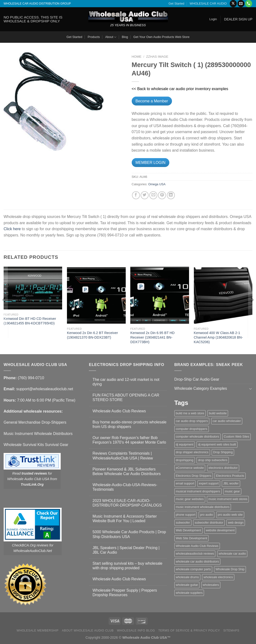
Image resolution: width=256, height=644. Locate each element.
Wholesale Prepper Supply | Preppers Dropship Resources (125, 593)
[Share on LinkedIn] (171, 195)
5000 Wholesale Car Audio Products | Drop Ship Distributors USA (129, 534)
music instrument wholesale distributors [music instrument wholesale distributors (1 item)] (203, 507)
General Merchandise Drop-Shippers (35, 422)
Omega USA (157, 184)
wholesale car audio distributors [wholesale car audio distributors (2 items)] (197, 561)
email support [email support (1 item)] (185, 483)
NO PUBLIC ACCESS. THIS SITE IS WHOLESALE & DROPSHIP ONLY (33, 19)
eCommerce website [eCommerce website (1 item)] (190, 468)
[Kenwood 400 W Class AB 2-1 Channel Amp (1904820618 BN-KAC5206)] (223, 295)
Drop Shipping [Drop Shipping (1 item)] (223, 452)
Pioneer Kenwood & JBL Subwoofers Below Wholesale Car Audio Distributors (127, 471)
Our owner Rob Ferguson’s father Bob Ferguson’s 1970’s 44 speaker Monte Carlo (129, 440)
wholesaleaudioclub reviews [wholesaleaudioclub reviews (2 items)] (195, 554)
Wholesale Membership (38, 631)
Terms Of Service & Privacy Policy (189, 631)
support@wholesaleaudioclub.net (45, 389)
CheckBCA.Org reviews (30, 545)
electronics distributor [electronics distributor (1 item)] (223, 468)
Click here (12, 229)
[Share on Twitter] (145, 195)
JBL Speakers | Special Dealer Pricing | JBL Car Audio (126, 550)
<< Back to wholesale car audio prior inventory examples (180, 89)
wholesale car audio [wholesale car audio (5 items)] (232, 554)
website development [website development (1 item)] (220, 530)
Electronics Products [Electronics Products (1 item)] (230, 476)
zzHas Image (157, 57)
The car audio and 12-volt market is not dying (126, 382)
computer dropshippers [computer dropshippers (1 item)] (192, 429)
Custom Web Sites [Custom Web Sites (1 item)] (236, 437)
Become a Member (152, 101)
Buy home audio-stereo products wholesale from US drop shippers (129, 424)
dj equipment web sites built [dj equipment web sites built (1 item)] (217, 444)
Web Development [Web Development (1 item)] (188, 530)
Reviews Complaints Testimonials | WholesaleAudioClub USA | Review (123, 456)
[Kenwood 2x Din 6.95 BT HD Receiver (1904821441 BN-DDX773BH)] (160, 295)
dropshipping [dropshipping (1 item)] (185, 460)
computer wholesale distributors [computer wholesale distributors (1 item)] (197, 437)
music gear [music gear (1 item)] (232, 491)
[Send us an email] (241, 4)
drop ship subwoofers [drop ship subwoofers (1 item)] (213, 460)
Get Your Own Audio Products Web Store (161, 37)
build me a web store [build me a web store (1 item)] (190, 413)
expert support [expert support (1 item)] (209, 483)
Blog (125, 37)
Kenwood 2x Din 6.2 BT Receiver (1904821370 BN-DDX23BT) (92, 335)
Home (137, 57)
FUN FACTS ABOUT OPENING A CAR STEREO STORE (126, 397)
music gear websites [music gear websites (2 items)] (190, 499)
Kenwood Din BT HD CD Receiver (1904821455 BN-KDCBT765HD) (30, 321)
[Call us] (249, 4)
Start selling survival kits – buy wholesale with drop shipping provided (127, 566)
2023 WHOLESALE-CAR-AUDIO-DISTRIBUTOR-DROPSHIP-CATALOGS (127, 503)
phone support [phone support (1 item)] (186, 515)
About (111, 37)
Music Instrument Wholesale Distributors (38, 434)
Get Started (176, 3)
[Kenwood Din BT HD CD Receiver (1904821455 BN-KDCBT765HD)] (33, 288)
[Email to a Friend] (153, 195)
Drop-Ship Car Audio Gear (197, 379)
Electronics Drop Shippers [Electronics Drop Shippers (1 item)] (194, 476)
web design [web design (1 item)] (236, 523)
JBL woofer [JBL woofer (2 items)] (231, 483)
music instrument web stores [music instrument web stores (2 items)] (228, 499)
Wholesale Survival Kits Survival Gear (36, 445)
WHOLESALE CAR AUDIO (208, 3)
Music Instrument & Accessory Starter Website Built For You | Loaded (125, 519)
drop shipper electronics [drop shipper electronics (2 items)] (192, 452)
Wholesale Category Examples (201, 388)
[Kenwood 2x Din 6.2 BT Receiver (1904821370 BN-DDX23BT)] (96, 295)
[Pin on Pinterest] (162, 195)
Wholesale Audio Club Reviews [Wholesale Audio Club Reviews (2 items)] (197, 546)
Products (94, 37)
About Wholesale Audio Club (88, 631)
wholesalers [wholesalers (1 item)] (211, 585)
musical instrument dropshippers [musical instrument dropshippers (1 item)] (198, 491)
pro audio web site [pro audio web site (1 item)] (230, 515)
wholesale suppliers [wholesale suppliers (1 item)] (189, 593)
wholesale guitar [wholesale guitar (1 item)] (187, 585)
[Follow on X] (233, 4)
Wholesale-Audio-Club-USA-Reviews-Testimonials (125, 487)
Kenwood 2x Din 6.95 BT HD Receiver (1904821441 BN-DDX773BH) (152, 337)
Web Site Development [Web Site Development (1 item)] (192, 538)
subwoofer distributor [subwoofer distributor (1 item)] (209, 523)
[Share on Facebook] (136, 195)
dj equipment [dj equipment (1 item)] (185, 444)
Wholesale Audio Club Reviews (119, 411)
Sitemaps (231, 631)
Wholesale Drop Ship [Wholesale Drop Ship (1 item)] (230, 569)
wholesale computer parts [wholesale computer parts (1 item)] (193, 569)
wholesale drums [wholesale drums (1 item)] (187, 577)
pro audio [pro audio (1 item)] (207, 515)
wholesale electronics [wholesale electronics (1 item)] (218, 577)
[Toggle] (250, 389)
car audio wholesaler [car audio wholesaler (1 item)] (227, 421)
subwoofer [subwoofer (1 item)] (183, 523)
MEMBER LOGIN (151, 163)
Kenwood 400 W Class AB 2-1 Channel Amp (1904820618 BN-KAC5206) (218, 337)
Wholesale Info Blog (136, 631)
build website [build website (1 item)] (218, 413)
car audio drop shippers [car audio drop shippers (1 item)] (192, 421)
